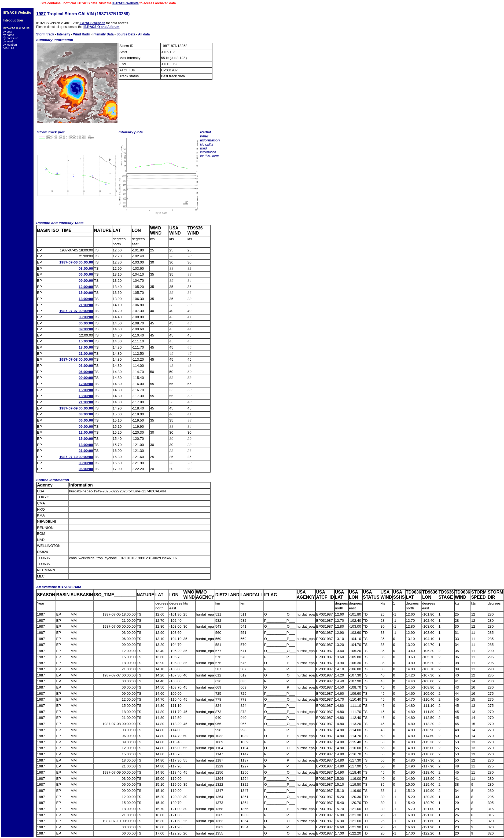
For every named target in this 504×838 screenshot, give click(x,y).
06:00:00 (86, 274)
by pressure (10, 38)
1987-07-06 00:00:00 (76, 262)
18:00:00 (86, 299)
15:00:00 (86, 293)
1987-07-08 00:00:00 (76, 359)
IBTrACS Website (126, 3)
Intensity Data (103, 34)
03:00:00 (86, 268)
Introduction (13, 20)
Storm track (45, 34)
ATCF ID (8, 48)
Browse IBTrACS (16, 28)
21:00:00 (86, 305)
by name (8, 35)
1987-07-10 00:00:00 (76, 457)
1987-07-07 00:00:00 (76, 311)
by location (10, 45)
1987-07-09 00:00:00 (76, 408)
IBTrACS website (92, 23)
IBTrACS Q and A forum (101, 27)
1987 (41, 14)
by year (8, 32)
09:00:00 (86, 281)
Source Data (126, 34)
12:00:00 (86, 287)
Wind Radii (81, 34)
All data (144, 34)
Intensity (63, 34)
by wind (8, 41)
